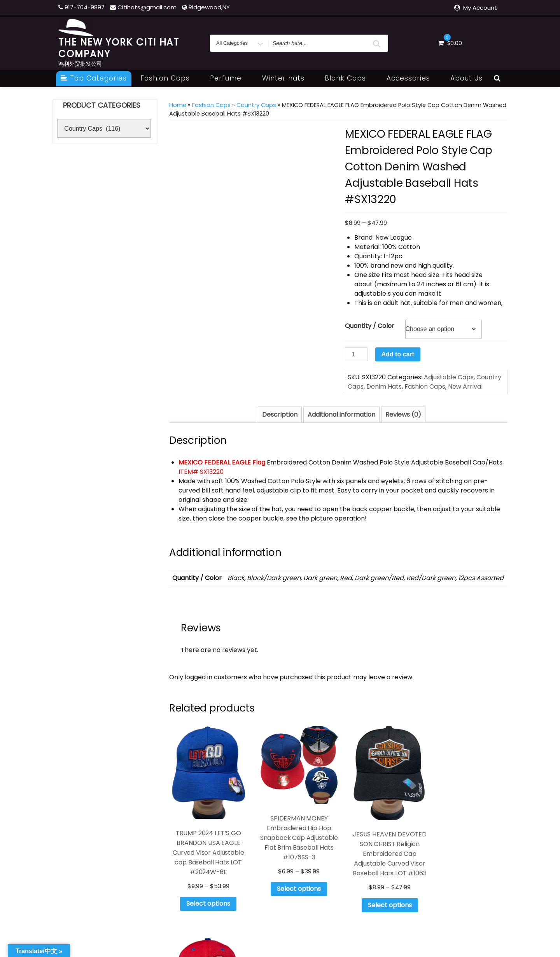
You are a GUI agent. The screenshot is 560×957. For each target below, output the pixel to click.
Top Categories (94, 78)
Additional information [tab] (341, 415)
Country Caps (256, 105)
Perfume (230, 78)
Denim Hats (384, 386)
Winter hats (288, 78)
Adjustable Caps (449, 377)
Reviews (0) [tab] (403, 415)
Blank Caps (350, 78)
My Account (480, 8)
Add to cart (398, 354)
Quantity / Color (370, 326)
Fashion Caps (169, 78)
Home (178, 105)
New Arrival (465, 386)
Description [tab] (280, 415)
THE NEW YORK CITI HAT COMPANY (119, 48)
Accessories (413, 78)
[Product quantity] (356, 354)
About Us (466, 78)
